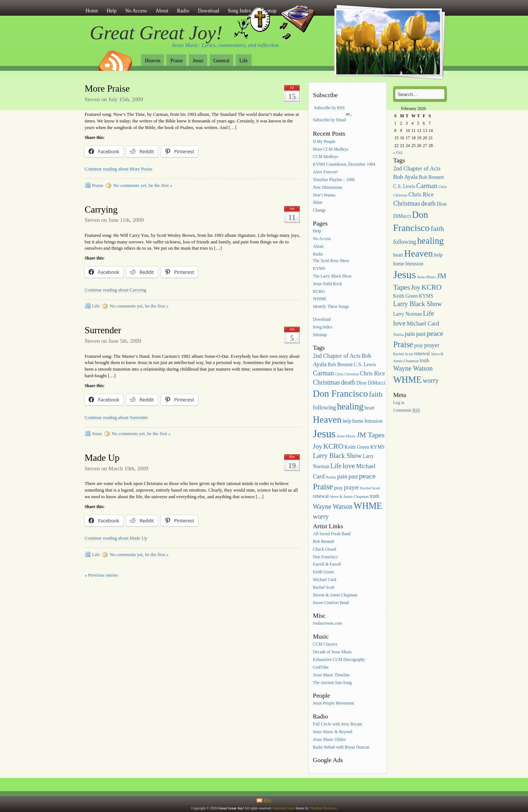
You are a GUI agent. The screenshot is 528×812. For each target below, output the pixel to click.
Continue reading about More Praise (119, 169)
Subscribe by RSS (329, 108)
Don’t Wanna (324, 195)
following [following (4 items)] (324, 407)
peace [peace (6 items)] (367, 476)
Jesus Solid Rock (327, 284)
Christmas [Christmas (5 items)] (326, 382)
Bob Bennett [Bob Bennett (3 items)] (340, 365)
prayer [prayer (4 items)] (351, 487)
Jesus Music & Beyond (332, 732)
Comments (407, 410)
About (162, 11)
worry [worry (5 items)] (321, 517)
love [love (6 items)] (349, 466)
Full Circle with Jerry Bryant (337, 724)
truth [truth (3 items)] (375, 496)
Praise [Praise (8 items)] (323, 487)
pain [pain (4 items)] (342, 476)
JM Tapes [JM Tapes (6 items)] (371, 435)
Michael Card (324, 580)
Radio (183, 11)
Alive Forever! (325, 172)
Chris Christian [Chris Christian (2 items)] (347, 374)
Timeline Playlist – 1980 (334, 180)
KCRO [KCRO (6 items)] (333, 446)
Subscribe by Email (329, 120)
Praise (176, 61)
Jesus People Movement (333, 704)
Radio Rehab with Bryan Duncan (341, 747)
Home (92, 11)
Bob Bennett (323, 542)
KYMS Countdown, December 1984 (344, 165)
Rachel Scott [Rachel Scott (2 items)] (370, 488)
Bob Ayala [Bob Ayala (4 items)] (405, 177)
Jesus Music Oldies (329, 740)
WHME (320, 299)
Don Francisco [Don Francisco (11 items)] (340, 394)
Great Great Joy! (156, 33)
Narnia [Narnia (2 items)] (331, 477)
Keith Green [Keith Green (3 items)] (357, 447)
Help (112, 11)
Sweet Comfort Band (331, 603)
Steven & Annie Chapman (335, 595)
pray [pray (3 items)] (338, 488)
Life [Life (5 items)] (336, 466)
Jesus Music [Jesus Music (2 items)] (346, 436)
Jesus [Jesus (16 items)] (324, 434)
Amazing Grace (284, 808)
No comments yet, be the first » (143, 185)
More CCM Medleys (331, 149)
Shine (318, 203)
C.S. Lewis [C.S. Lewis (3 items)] (365, 365)
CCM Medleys (325, 157)
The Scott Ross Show (331, 261)
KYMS (319, 269)
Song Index (322, 327)
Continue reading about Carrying (115, 290)
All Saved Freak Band (332, 534)
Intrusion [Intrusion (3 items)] (373, 421)
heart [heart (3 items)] (369, 408)
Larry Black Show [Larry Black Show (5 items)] (337, 456)
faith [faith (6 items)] (375, 394)
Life (244, 61)
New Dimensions (327, 188)
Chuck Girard (324, 549)
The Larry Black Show (332, 276)
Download (209, 11)
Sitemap (320, 335)
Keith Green (323, 572)
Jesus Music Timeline (331, 675)
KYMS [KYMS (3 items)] (377, 447)
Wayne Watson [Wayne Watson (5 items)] (333, 507)
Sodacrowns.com (327, 624)
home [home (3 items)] (358, 421)
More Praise (107, 89)
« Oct (398, 153)
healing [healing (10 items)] (350, 406)
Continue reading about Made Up (116, 538)
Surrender (103, 330)
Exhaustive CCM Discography (339, 660)
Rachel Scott (324, 587)
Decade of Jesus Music (332, 652)
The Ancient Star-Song (332, 683)
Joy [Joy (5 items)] (317, 447)
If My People (324, 142)
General (221, 61)
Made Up (102, 458)
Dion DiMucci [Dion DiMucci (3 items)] (371, 383)
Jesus (198, 61)
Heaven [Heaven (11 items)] (327, 420)
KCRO (319, 292)
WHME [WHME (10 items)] (368, 506)
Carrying (101, 210)
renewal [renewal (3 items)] (321, 496)
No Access (136, 11)
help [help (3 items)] (347, 421)
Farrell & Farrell (327, 565)
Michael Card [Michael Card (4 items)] (423, 324)
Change (319, 211)
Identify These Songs (331, 307)
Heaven (153, 61)
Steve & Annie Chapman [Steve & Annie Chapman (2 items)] (349, 497)
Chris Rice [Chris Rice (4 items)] (372, 373)
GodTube (321, 667)
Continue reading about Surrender (116, 418)
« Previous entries (101, 575)
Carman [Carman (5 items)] (323, 373)
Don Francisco (325, 557)
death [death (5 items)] (348, 382)
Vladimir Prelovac (322, 808)
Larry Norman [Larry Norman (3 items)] (407, 314)
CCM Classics (325, 645)
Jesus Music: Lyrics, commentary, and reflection (225, 45)
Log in (399, 403)
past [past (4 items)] (353, 476)
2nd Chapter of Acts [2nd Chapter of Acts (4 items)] (336, 356)
